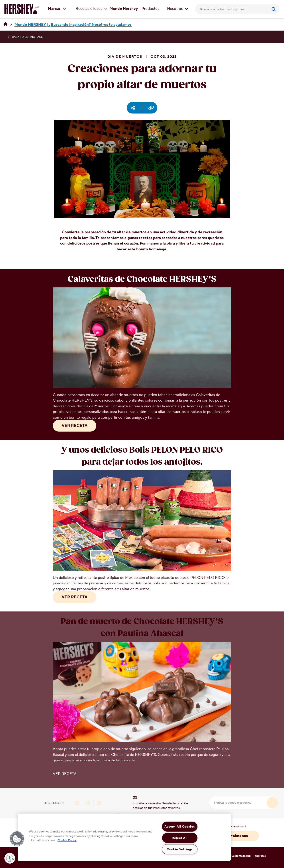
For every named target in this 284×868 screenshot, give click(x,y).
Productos (150, 9)
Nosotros (178, 9)
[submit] (272, 803)
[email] (244, 803)
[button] (17, 839)
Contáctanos (237, 836)
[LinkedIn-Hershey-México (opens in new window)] (77, 804)
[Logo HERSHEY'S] (22, 9)
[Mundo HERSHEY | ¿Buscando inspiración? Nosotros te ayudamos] (73, 25)
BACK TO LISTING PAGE (27, 37)
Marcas (57, 9)
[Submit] (274, 9)
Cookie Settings (180, 849)
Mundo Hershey (124, 9)
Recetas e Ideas (92, 9)
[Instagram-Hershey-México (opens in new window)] (99, 804)
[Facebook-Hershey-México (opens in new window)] (88, 804)
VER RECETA (75, 426)
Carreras (260, 856)
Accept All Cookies (180, 827)
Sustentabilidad (241, 856)
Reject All (180, 838)
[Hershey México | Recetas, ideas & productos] (5, 24)
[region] (124, 837)
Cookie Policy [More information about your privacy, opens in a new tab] (67, 840)
